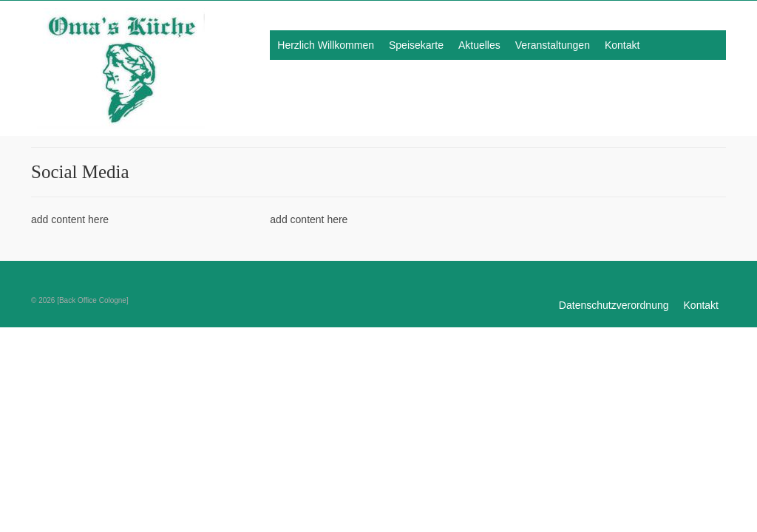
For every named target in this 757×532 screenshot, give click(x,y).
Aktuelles (479, 45)
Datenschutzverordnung (614, 305)
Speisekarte (416, 45)
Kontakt (622, 45)
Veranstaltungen (553, 45)
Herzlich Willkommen (326, 45)
